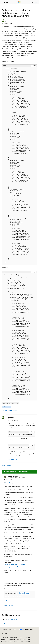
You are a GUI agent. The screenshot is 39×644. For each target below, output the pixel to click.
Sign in (36, 2)
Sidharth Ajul (8, 20)
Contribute (28, 637)
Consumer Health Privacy (14, 639)
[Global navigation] (2, 2)
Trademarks (15, 642)
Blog (21, 637)
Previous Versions (14, 637)
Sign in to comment (7, 466)
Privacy (3, 639)
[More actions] (36, 6)
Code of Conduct (5, 642)
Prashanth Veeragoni (12, 476)
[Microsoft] (19, 2)
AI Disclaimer (4, 637)
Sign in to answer (6, 624)
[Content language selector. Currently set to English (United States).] (9, 630)
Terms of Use (27, 639)
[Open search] (32, 2)
